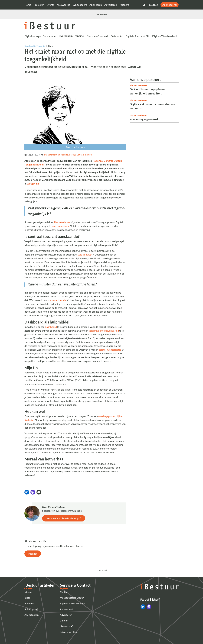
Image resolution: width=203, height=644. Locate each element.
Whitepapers (80, 5)
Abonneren (96, 5)
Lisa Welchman (62, 222)
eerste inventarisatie (110, 350)
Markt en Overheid (97, 36)
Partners (124, 5)
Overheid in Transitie (71, 36)
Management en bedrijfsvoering (60, 155)
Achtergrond (31, 609)
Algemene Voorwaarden (72, 603)
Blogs (27, 598)
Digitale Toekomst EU (137, 36)
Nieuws (28, 592)
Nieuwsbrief (63, 5)
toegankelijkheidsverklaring (104, 331)
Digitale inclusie (84, 155)
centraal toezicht (58, 300)
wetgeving (33, 183)
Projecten (39, 5)
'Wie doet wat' (85, 254)
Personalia (30, 603)
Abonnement (67, 609)
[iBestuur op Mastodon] (149, 607)
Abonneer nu (170, 5)
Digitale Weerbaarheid (165, 36)
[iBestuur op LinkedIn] (143, 607)
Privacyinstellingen (70, 632)
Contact (64, 592)
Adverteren (111, 5)
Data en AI (117, 36)
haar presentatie (61, 226)
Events (51, 5)
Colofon (64, 621)
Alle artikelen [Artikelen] (31, 615)
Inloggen (153, 5)
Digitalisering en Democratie (40, 36)
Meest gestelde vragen (72, 598)
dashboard (51, 327)
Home (28, 5)
